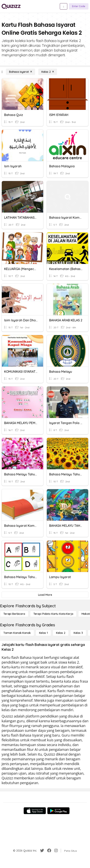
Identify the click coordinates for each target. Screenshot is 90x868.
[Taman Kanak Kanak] (17, 633)
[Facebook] (49, 851)
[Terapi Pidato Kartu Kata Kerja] (53, 614)
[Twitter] (42, 851)
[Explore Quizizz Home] (11, 6)
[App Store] (35, 811)
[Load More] (45, 595)
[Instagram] (56, 851)
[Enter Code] (79, 6)
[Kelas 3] (78, 633)
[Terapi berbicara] (14, 614)
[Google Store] (58, 811)
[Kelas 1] (43, 633)
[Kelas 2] (48, 72)
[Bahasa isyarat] (21, 72)
